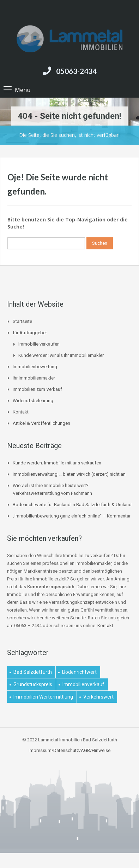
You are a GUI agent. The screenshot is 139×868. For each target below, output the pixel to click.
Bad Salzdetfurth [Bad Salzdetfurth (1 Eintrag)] (33, 672)
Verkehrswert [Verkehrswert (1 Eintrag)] (98, 697)
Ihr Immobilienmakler (34, 378)
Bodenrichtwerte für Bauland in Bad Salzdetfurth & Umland (72, 505)
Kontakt (21, 412)
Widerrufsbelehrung (33, 401)
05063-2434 (76, 71)
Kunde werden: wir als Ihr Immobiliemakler (61, 355)
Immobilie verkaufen (39, 344)
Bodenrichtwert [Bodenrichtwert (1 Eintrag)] (79, 672)
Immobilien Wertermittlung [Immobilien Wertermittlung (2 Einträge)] (43, 697)
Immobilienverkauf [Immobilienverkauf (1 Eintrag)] (83, 684)
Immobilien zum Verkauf (37, 389)
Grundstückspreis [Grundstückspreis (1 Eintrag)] (33, 684)
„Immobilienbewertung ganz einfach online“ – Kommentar (72, 516)
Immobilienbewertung (35, 367)
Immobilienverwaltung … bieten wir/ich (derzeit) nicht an (69, 474)
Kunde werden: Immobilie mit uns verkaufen (57, 463)
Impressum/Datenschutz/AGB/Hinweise (69, 750)
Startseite (22, 321)
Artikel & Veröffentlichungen (41, 423)
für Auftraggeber (30, 333)
